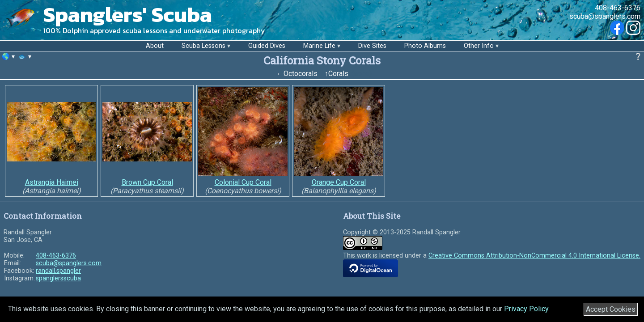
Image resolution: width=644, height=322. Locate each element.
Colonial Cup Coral (243, 182)
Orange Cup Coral (339, 182)
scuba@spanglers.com (605, 16)
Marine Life (319, 46)
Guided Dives (267, 46)
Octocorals (301, 74)
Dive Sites (372, 46)
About (155, 46)
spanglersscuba (58, 278)
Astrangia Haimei (52, 182)
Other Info (479, 46)
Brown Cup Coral (147, 182)
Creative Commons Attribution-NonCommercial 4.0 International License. (534, 256)
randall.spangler (58, 271)
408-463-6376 (618, 8)
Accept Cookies (611, 309)
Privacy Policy (526, 309)
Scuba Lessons (203, 46)
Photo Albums (425, 46)
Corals (338, 74)
